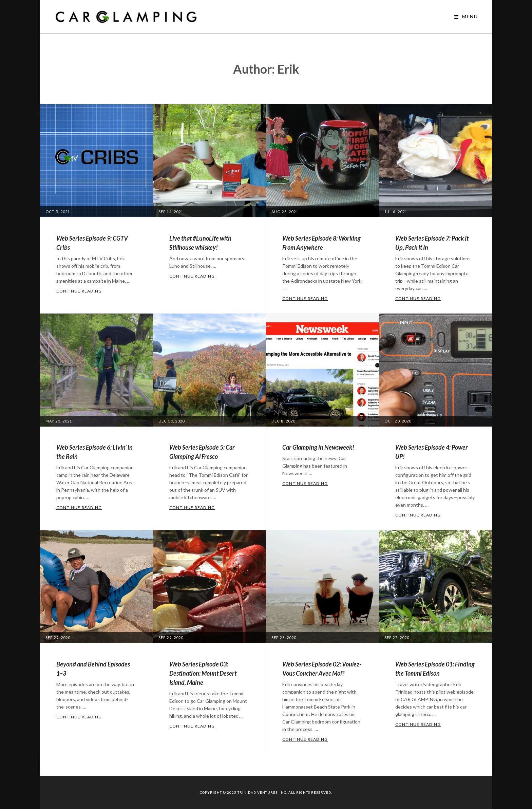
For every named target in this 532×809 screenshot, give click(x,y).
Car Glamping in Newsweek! (318, 447)
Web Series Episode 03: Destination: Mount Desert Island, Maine (203, 673)
